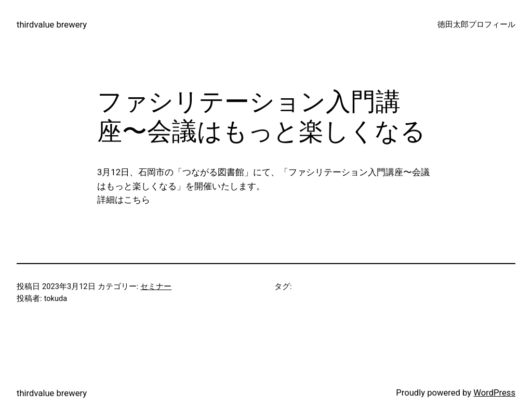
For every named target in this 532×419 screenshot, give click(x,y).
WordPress (494, 393)
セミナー (156, 286)
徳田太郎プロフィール (476, 24)
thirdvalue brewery (52, 25)
